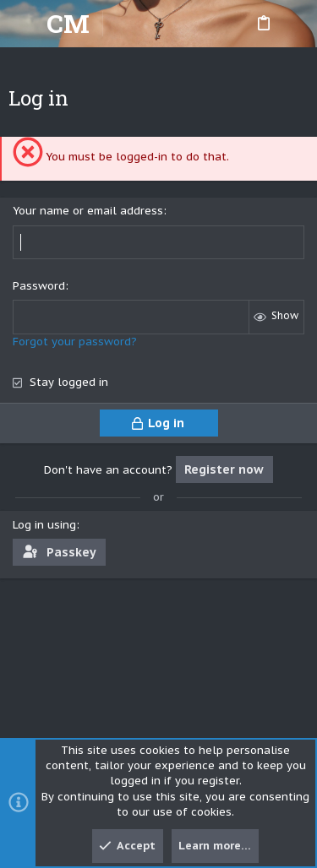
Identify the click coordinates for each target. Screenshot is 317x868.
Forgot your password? (75, 342)
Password (39, 286)
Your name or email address (88, 211)
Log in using (44, 525)
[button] (25, 24)
